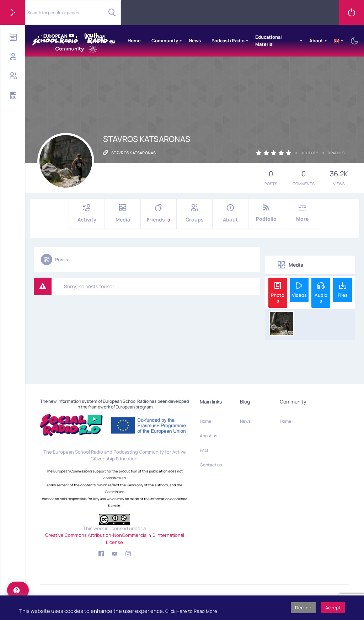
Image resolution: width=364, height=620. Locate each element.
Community (165, 41)
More (302, 213)
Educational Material (269, 41)
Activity (87, 213)
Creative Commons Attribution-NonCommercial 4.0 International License (115, 539)
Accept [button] (333, 608)
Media (123, 213)
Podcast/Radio (228, 41)
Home (134, 41)
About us (208, 436)
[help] (18, 590)
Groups (194, 213)
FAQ (204, 450)
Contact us (211, 465)
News (195, 41)
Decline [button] (303, 608)
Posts (54, 260)
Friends (159, 213)
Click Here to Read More (191, 611)
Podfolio (266, 213)
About (316, 41)
